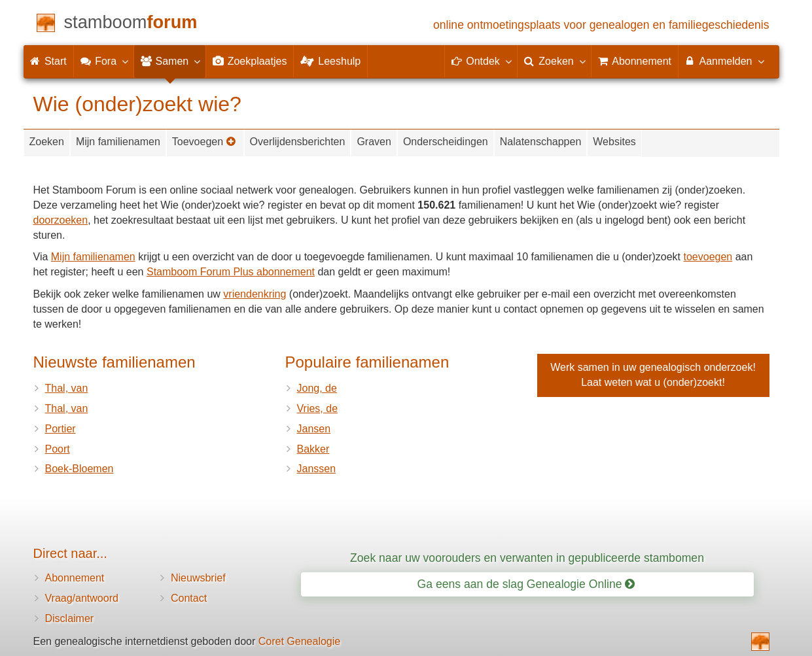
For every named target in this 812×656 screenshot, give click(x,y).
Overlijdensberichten (298, 142)
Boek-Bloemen (79, 469)
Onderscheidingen (446, 142)
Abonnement (75, 578)
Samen (170, 61)
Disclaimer (70, 618)
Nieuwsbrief (198, 578)
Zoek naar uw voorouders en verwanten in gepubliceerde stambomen (527, 558)
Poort (58, 449)
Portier (61, 429)
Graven (374, 142)
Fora (104, 61)
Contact (189, 598)
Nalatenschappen (541, 142)
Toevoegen (204, 142)
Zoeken (47, 142)
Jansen (314, 429)
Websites (614, 142)
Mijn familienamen (118, 142)
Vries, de (318, 408)
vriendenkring (255, 294)
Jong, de (317, 388)
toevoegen (708, 257)
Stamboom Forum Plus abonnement (231, 272)
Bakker (313, 449)
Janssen (317, 469)
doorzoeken (61, 220)
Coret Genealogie (299, 641)
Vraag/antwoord (82, 598)
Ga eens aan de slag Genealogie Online (526, 584)
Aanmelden (724, 61)
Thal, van (67, 388)
